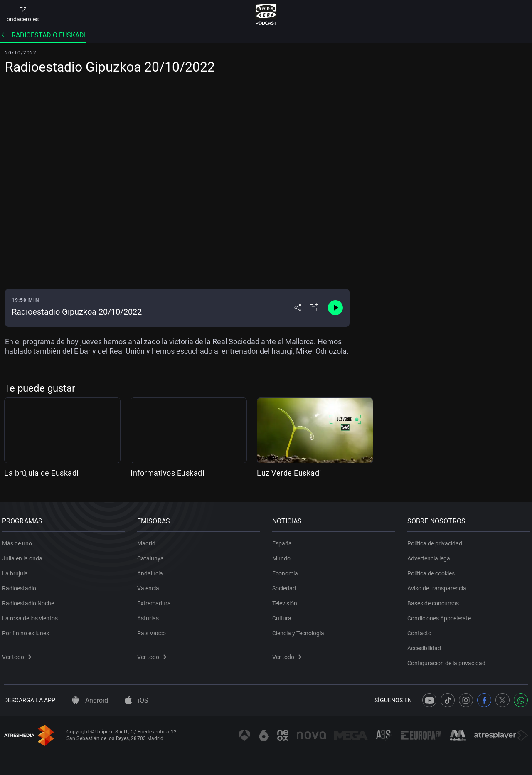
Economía (287, 570)
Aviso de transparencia (439, 585)
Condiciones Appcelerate (441, 615)
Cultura (284, 615)
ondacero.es (23, 14)
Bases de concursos (435, 600)
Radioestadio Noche (30, 600)
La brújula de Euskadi (41, 473)
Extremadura (156, 600)
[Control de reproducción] (335, 308)
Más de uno (19, 541)
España (284, 541)
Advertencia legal (431, 555)
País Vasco (154, 630)
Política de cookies (433, 570)
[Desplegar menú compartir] (298, 308)
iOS (137, 700)
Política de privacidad (437, 541)
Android (90, 700)
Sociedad (286, 585)
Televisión (287, 600)
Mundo (283, 555)
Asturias (150, 615)
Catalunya (153, 555)
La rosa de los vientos (32, 615)
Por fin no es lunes (28, 630)
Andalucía (152, 570)
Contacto (421, 630)
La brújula (17, 570)
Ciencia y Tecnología (300, 630)
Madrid (148, 541)
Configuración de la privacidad (448, 660)
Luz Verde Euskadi (289, 473)
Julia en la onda (24, 555)
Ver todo (19, 654)
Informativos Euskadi (167, 473)
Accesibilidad (426, 645)
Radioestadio (21, 585)
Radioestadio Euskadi (43, 35)
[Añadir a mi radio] (314, 308)
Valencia (150, 585)
